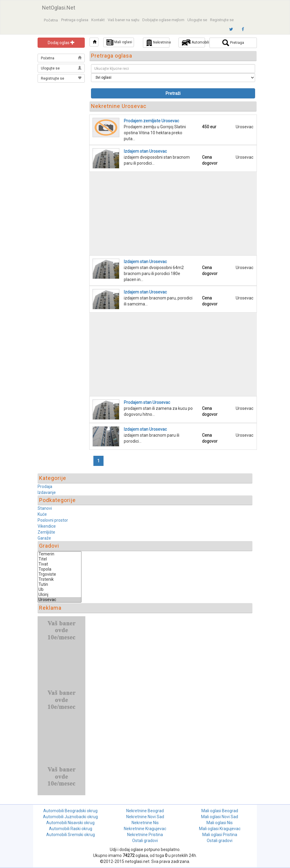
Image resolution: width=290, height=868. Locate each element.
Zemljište (46, 532)
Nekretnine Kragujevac (145, 829)
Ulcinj (60, 595)
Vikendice (47, 526)
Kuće (42, 514)
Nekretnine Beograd (145, 811)
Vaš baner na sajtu (124, 20)
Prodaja (45, 486)
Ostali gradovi (145, 841)
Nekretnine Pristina (145, 835)
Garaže (44, 538)
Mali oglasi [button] (119, 42)
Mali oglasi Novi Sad (220, 817)
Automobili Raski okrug (71, 829)
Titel (60, 559)
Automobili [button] (193, 43)
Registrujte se (222, 20)
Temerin (60, 554)
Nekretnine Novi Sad (145, 817)
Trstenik (60, 579)
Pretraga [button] (233, 43)
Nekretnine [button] (158, 43)
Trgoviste (60, 574)
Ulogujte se (197, 20)
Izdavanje (47, 492)
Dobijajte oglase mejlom (163, 20)
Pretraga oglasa (75, 20)
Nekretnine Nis (145, 823)
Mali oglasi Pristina (220, 835)
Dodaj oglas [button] (61, 43)
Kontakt (98, 20)
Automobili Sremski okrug (71, 835)
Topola (60, 569)
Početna (51, 20)
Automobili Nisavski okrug (70, 823)
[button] (94, 42)
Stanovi (45, 508)
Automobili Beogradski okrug (70, 811)
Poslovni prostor (53, 520)
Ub (60, 590)
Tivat (60, 564)
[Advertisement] (61, 114)
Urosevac (60, 600)
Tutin (60, 584)
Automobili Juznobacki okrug (70, 817)
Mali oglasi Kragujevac (220, 829)
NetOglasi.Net (59, 8)
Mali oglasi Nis (220, 823)
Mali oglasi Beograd (220, 811)
